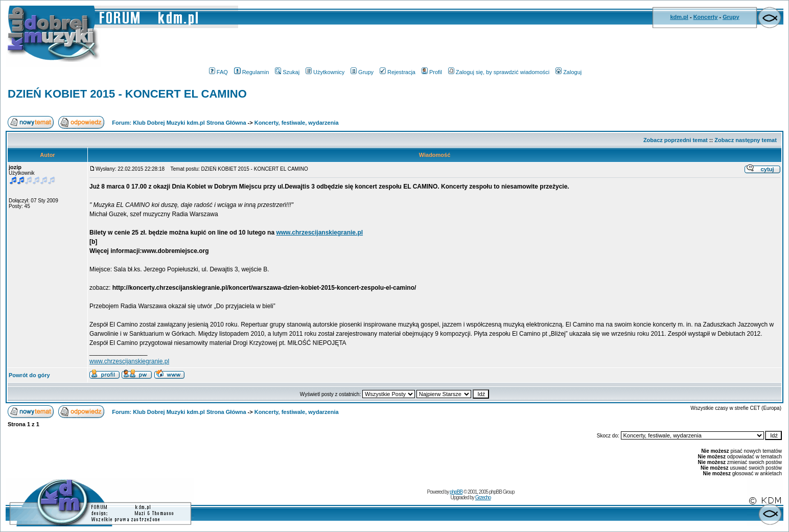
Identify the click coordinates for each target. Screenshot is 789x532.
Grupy (731, 17)
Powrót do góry (29, 375)
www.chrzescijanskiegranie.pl (319, 233)
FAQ (218, 72)
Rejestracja (398, 72)
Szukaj (287, 72)
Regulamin (252, 72)
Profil (432, 72)
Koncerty (706, 17)
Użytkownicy (325, 72)
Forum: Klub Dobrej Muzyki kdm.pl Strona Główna (179, 123)
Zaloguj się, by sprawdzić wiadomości (499, 72)
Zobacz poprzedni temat (676, 140)
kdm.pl (679, 17)
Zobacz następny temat (746, 140)
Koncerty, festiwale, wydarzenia (297, 123)
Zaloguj (568, 72)
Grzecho (483, 498)
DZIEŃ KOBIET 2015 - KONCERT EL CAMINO (127, 94)
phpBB (456, 492)
